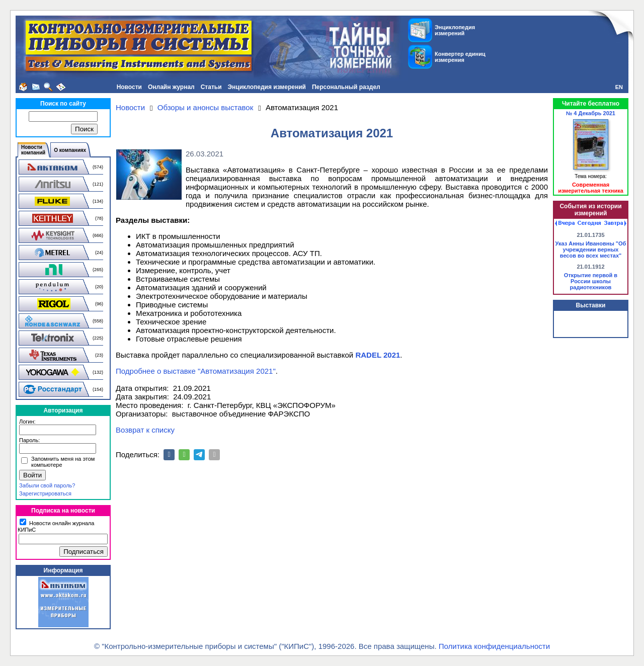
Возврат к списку (145, 430)
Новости (129, 87)
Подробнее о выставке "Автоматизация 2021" (196, 371)
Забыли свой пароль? (47, 485)
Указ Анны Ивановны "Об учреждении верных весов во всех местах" (591, 249)
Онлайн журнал (171, 87)
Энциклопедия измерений (267, 87)
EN (619, 87)
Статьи (211, 87)
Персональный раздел (346, 87)
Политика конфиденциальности (494, 646)
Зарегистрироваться (45, 493)
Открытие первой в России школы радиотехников (591, 281)
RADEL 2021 (378, 355)
